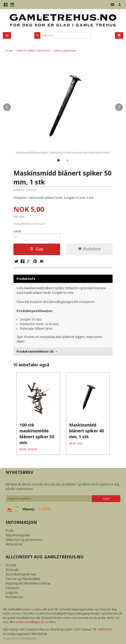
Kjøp (37, 249)
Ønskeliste (89, 249)
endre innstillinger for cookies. (36, 621)
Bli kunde (12, 569)
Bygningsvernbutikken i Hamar (28, 582)
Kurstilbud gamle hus (21, 573)
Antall (17, 231)
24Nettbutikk (28, 638)
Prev (11, 106)
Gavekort (12, 587)
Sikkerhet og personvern (24, 539)
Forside (9, 51)
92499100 (105, 629)
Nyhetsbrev (14, 544)
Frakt (10, 530)
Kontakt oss (14, 596)
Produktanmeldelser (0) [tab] (35, 351)
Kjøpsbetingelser (18, 534)
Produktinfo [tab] (26, 279)
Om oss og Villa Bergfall (23, 578)
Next (123, 106)
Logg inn (12, 592)
